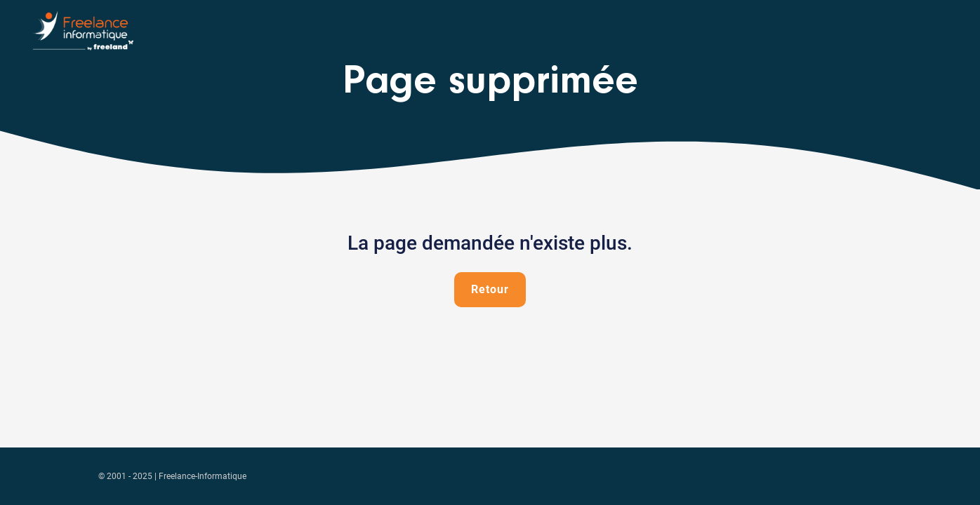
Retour (490, 289)
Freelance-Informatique (203, 476)
